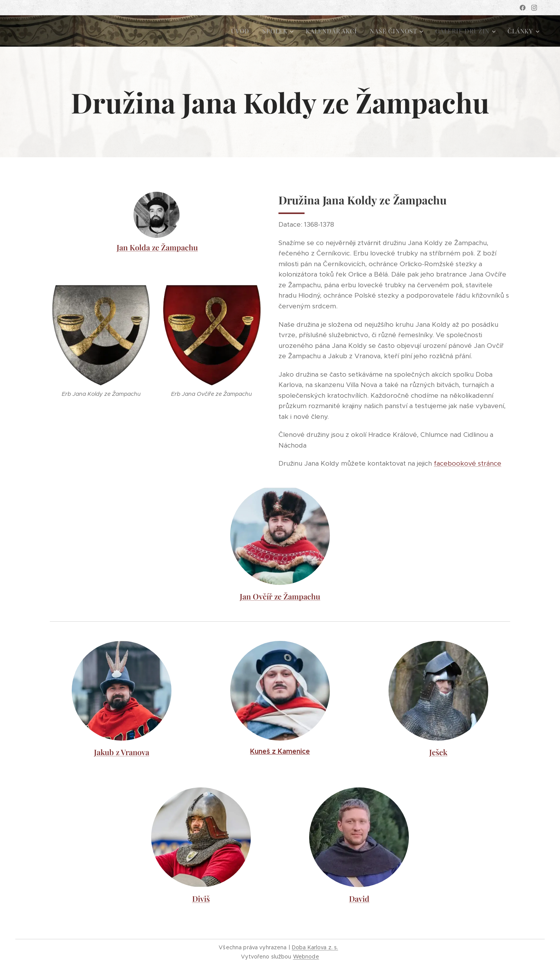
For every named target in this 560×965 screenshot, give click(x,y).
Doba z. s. (315, 947)
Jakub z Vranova (122, 752)
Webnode (306, 957)
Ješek (438, 752)
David (359, 898)
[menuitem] (240, 31)
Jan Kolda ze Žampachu (157, 247)
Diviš (201, 898)
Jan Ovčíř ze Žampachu (280, 596)
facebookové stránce (468, 463)
